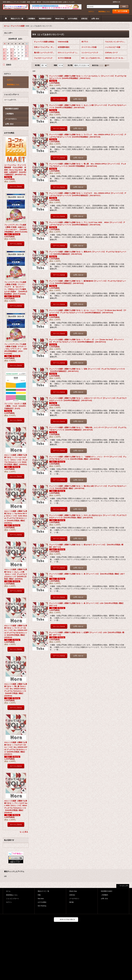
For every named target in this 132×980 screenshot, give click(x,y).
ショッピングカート (13, 899)
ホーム (8, 891)
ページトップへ (124, 886)
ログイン (91, 12)
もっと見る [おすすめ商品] (24, 832)
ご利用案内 (9, 114)
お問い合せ (9, 124)
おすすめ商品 (42, 902)
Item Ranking (42, 906)
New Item (41, 899)
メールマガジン (11, 119)
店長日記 (72, 895)
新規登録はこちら (104, 12)
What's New (73, 891)
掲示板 (71, 902)
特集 (39, 895)
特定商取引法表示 (12, 109)
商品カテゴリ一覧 (43, 891)
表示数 (38, 65)
